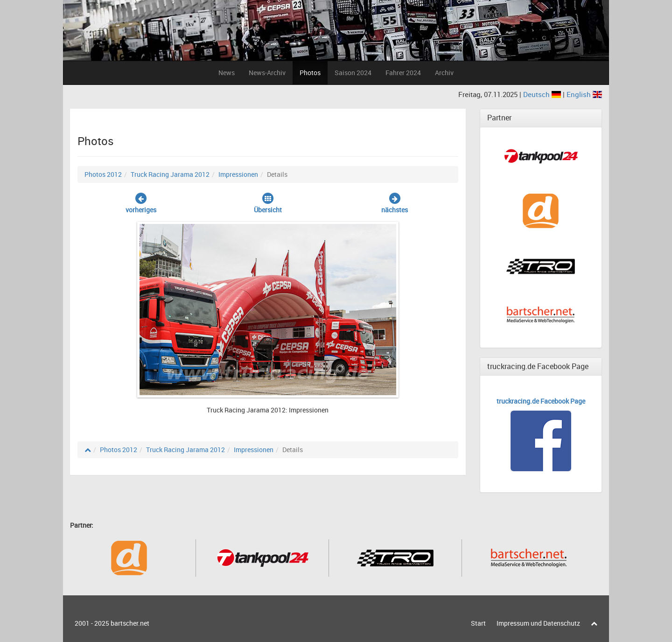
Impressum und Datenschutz (538, 623)
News (227, 73)
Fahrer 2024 (403, 73)
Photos (310, 73)
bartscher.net (130, 623)
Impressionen (238, 174)
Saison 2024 (353, 73)
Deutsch (543, 94)
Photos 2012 (103, 174)
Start (478, 623)
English (584, 94)
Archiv (444, 73)
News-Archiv (267, 73)
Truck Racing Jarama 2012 (170, 174)
